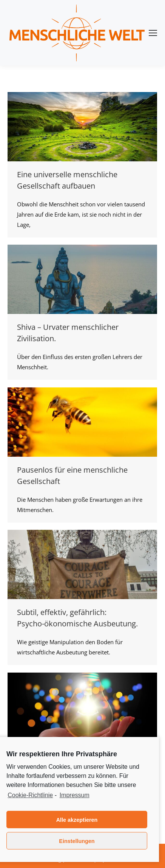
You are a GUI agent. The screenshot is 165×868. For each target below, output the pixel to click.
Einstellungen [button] (77, 841)
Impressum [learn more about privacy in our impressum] (75, 795)
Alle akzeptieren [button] (77, 820)
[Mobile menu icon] (153, 33)
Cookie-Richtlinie (30, 795)
